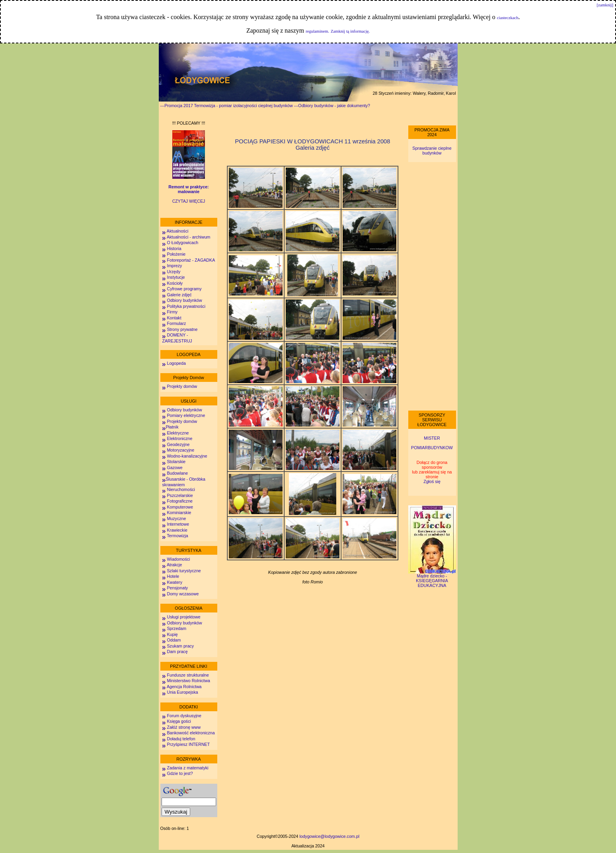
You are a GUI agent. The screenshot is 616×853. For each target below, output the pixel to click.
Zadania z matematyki (187, 768)
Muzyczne (176, 518)
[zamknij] (605, 5)
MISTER (432, 438)
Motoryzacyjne (180, 450)
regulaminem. (317, 31)
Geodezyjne (178, 444)
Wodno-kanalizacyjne (187, 456)
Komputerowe (180, 507)
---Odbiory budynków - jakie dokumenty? (332, 106)
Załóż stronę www (184, 727)
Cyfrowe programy (184, 289)
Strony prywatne (182, 329)
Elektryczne (177, 433)
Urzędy (173, 272)
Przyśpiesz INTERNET (188, 744)
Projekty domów (182, 386)
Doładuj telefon (181, 739)
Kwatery (174, 582)
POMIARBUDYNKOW (432, 448)
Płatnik (172, 427)
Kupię (172, 634)
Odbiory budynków (184, 300)
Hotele (173, 576)
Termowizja (177, 536)
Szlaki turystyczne (184, 571)
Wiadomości (178, 559)
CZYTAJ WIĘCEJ (189, 201)
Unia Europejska (182, 692)
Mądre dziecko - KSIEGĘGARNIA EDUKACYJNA (432, 579)
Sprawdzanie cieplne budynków (432, 151)
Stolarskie (176, 462)
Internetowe (178, 524)
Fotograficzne (180, 501)
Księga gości (179, 721)
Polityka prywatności (186, 306)
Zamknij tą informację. (350, 31)
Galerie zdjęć (179, 295)
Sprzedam (176, 628)
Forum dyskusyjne (184, 716)
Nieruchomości (181, 489)
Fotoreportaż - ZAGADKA (191, 260)
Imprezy (174, 266)
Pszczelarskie (180, 495)
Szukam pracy (180, 646)
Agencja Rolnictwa (184, 687)
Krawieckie (177, 530)
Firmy (172, 312)
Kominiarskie (179, 513)
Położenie (176, 254)
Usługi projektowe (183, 617)
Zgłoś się (432, 481)
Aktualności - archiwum (189, 237)
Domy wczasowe (183, 594)
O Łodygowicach (182, 243)
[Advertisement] (432, 286)
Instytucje (176, 277)
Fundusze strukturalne (188, 675)
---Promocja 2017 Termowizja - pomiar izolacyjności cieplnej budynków (227, 106)
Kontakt (174, 318)
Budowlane (177, 473)
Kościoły (175, 283)
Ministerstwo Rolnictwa (188, 681)
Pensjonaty (177, 588)
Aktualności (177, 231)
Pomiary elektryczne (186, 415)
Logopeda (176, 363)
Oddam (174, 640)
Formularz (176, 323)
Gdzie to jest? (180, 773)
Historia (174, 248)
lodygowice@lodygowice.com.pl (329, 836)
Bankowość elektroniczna (191, 733)
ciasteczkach (508, 18)
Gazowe (174, 468)
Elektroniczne (179, 438)
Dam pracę (177, 651)
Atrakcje (174, 565)
